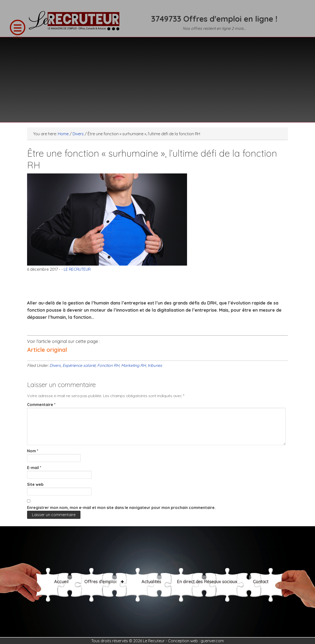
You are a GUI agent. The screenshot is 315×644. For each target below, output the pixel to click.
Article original (47, 350)
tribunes (155, 365)
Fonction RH (108, 365)
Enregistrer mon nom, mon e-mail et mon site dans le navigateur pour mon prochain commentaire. (121, 508)
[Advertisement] (157, 77)
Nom (33, 451)
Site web (35, 484)
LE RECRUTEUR (76, 23)
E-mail (34, 468)
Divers (55, 365)
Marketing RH (134, 365)
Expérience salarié (79, 365)
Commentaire (41, 405)
